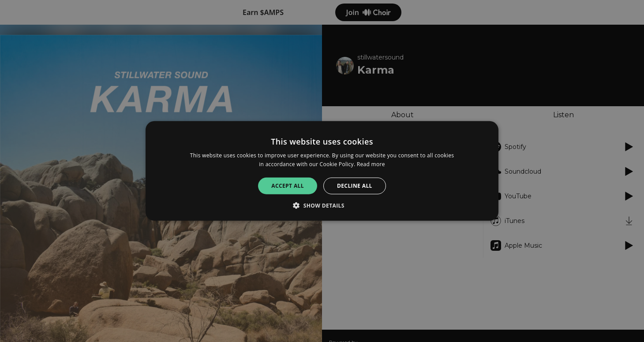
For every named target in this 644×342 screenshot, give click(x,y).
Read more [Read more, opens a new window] (371, 164)
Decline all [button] (355, 186)
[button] (322, 205)
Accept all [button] (288, 186)
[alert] (322, 171)
